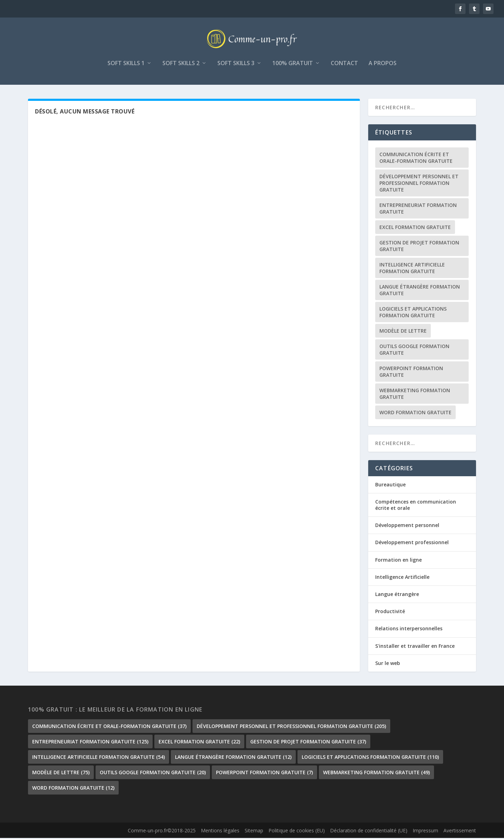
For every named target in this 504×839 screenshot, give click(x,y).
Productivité (390, 613)
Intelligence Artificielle (402, 578)
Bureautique (390, 486)
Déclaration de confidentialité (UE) (369, 832)
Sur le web (388, 664)
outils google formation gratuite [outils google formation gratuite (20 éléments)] (414, 351)
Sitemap (254, 832)
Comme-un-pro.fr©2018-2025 (162, 832)
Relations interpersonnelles (409, 630)
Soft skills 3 (236, 65)
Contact (344, 65)
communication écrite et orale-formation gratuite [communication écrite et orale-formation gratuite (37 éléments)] (416, 159)
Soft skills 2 (181, 65)
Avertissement (460, 832)
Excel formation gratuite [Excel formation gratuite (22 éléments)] (415, 228)
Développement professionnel (412, 544)
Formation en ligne (398, 561)
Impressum (425, 832)
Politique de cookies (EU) (297, 832)
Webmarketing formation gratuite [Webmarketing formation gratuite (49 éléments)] (415, 395)
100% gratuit (293, 65)
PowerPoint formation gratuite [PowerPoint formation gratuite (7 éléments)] (411, 373)
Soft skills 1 (126, 65)
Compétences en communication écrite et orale (416, 506)
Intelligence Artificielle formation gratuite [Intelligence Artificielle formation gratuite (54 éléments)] (412, 269)
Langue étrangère (397, 595)
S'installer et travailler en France (415, 647)
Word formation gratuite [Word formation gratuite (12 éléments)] (415, 413)
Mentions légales (220, 832)
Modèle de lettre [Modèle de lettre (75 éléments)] (403, 332)
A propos (383, 65)
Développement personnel (407, 526)
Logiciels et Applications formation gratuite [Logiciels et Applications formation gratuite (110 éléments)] (413, 313)
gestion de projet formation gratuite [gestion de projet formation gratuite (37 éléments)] (419, 247)
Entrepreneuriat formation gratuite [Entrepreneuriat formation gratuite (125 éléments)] (418, 209)
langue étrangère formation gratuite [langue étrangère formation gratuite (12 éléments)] (420, 291)
